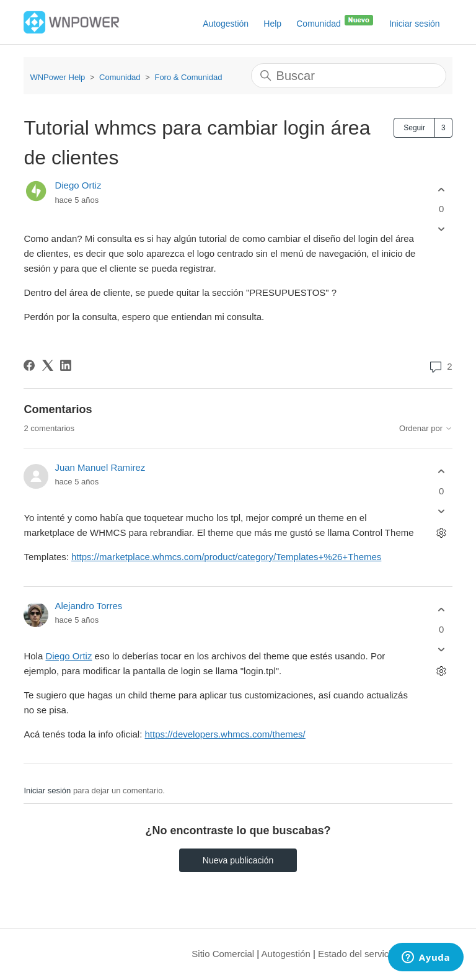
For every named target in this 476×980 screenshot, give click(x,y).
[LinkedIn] (66, 365)
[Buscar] (349, 76)
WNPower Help (57, 77)
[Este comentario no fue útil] (442, 511)
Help (272, 24)
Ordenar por (426, 429)
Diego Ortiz (78, 185)
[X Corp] (48, 365)
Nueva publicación (238, 860)
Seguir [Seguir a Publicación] (414, 128)
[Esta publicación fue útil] (442, 189)
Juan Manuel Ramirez (100, 467)
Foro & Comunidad (188, 77)
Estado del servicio (357, 954)
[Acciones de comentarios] (442, 532)
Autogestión (226, 24)
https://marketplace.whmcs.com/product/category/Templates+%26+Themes (226, 557)
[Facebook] (29, 365)
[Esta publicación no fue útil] (442, 229)
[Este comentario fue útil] (442, 472)
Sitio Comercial (223, 954)
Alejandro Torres (88, 606)
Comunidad (335, 21)
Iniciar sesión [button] (415, 24)
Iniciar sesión (47, 791)
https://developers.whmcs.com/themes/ (225, 734)
